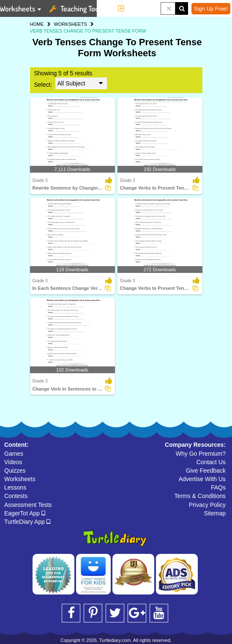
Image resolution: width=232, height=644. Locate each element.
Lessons (15, 487)
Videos (13, 462)
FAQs (218, 487)
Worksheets (20, 479)
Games (14, 454)
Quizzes (15, 471)
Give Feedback (206, 471)
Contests (16, 496)
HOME (37, 24)
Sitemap (215, 513)
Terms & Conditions (200, 496)
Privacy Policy (207, 505)
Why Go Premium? (201, 454)
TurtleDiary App (27, 522)
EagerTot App (25, 513)
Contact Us (211, 462)
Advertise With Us (202, 479)
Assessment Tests (28, 505)
